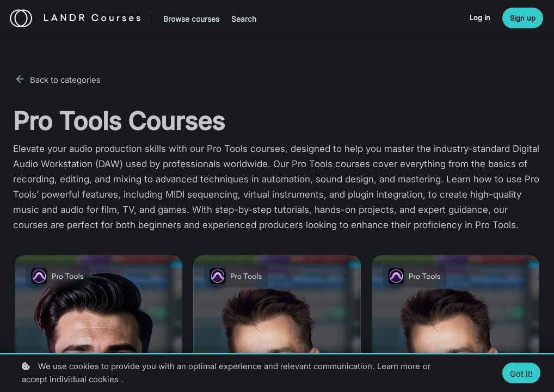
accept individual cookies (70, 379)
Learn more (399, 366)
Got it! (521, 374)
